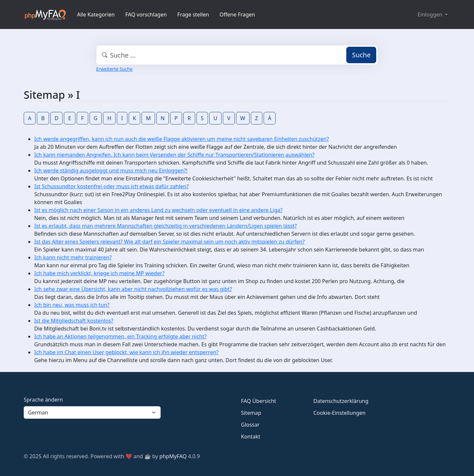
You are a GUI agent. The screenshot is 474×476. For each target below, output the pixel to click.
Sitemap (251, 413)
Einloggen (430, 14)
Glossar (250, 425)
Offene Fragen (237, 14)
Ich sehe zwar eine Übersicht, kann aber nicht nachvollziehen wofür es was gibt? (133, 289)
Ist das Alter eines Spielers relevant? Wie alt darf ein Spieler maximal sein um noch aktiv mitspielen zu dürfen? (170, 242)
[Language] (92, 412)
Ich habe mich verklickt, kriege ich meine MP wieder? (99, 273)
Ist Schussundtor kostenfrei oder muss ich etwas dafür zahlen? (111, 186)
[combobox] (237, 55)
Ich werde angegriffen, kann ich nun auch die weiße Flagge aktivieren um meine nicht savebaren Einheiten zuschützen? (182, 139)
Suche (361, 55)
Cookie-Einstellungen (339, 413)
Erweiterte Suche (114, 69)
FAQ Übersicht (259, 401)
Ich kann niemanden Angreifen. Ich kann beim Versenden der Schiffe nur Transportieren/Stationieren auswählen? (174, 155)
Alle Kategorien (96, 14)
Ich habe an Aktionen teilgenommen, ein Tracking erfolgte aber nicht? (120, 336)
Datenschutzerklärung (341, 401)
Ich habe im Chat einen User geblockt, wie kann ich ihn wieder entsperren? (126, 352)
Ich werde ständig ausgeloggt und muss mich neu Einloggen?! (111, 171)
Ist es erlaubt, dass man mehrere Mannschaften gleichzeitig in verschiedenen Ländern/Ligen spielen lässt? (166, 226)
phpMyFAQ (173, 456)
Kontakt (251, 436)
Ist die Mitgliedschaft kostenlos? (74, 321)
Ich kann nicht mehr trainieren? (73, 257)
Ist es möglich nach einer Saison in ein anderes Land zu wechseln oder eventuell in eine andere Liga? (158, 210)
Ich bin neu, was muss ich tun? (72, 305)
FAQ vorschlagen (146, 14)
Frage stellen (193, 14)
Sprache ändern (43, 400)
